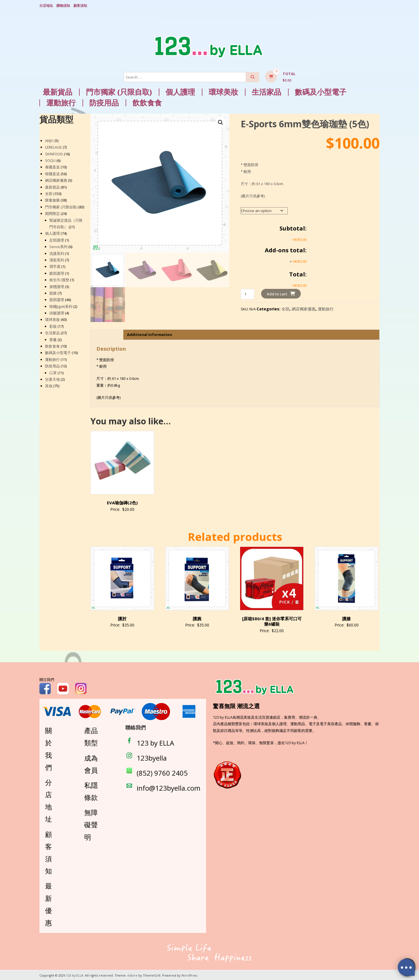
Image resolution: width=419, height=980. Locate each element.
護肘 (122, 618)
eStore (133, 974)
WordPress (190, 974)
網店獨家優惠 (304, 308)
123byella (152, 757)
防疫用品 (104, 102)
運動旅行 (61, 102)
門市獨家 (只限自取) (119, 91)
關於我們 (48, 748)
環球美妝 (223, 91)
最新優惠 (48, 903)
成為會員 (91, 763)
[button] (221, 122)
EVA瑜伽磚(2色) (122, 502)
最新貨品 (58, 91)
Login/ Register (377, 5)
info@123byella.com (169, 787)
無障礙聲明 (91, 824)
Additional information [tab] (150, 334)
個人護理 (180, 91)
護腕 (197, 618)
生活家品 (266, 91)
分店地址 (46, 5)
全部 (285, 308)
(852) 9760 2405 (162, 772)
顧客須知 (80, 5)
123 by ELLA (155, 742)
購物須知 (63, 5)
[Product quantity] (247, 293)
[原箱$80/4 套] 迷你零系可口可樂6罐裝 (272, 621)
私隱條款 (91, 790)
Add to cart (277, 293)
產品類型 (91, 736)
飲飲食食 (147, 102)
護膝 (346, 618)
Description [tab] (106, 334)
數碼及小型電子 (321, 91)
